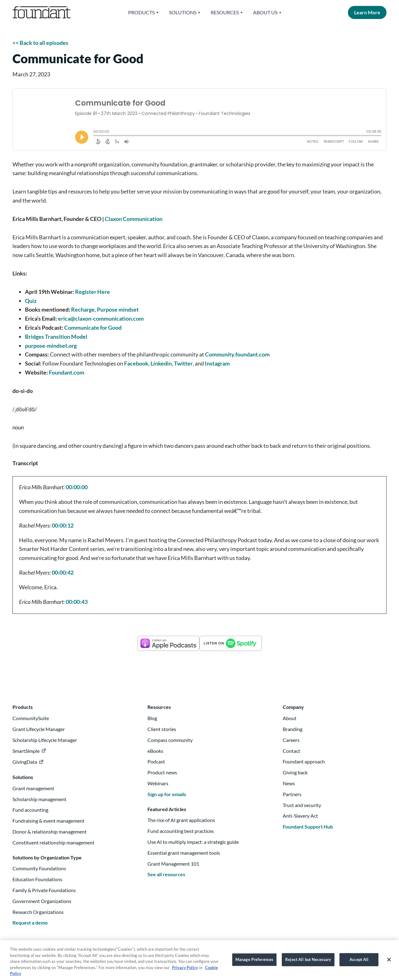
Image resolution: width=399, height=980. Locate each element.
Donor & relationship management (50, 832)
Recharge (83, 309)
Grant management (33, 788)
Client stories (162, 729)
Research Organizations (38, 912)
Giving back (295, 772)
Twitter (183, 363)
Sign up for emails (167, 794)
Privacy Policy (185, 972)
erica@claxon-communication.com (101, 318)
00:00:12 (63, 525)
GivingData (25, 762)
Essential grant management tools (184, 853)
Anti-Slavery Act (300, 816)
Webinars (158, 783)
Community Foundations (39, 868)
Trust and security (302, 805)
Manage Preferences (254, 963)
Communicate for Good (93, 327)
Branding (293, 729)
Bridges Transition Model (56, 337)
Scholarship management (39, 799)
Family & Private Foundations (44, 890)
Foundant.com (67, 372)
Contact (291, 751)
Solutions (185, 12)
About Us (268, 12)
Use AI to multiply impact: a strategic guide (193, 842)
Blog (152, 718)
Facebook (136, 363)
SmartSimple (26, 751)
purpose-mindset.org (51, 346)
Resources (227, 12)
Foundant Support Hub (308, 827)
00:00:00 (77, 487)
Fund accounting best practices (181, 831)
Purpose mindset (118, 309)
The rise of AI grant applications (181, 820)
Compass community (170, 740)
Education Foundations (37, 879)
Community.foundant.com (237, 354)
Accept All (359, 963)
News (289, 783)
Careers (291, 740)
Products (144, 12)
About (290, 718)
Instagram (217, 363)
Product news (162, 772)
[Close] (389, 964)
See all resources (166, 874)
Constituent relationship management (53, 842)
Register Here (93, 292)
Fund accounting (30, 810)
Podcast (156, 761)
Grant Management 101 (173, 864)
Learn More (367, 12)
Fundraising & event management (48, 821)
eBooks (155, 751)
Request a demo (30, 923)
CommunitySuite (31, 718)
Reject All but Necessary (308, 963)
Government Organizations (42, 901)
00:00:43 (77, 602)
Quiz (31, 301)
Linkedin (161, 363)
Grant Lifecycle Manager (39, 729)
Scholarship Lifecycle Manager (45, 740)
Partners (292, 794)
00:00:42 (63, 572)
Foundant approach (304, 761)
